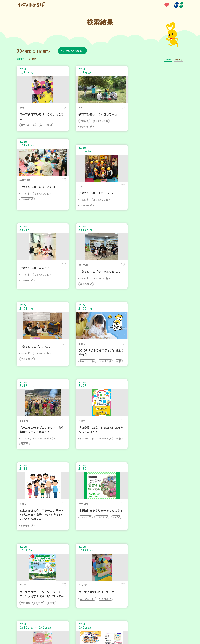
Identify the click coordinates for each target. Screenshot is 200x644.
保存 (63, 107)
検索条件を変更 (74, 51)
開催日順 (179, 59)
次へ (110, 560)
